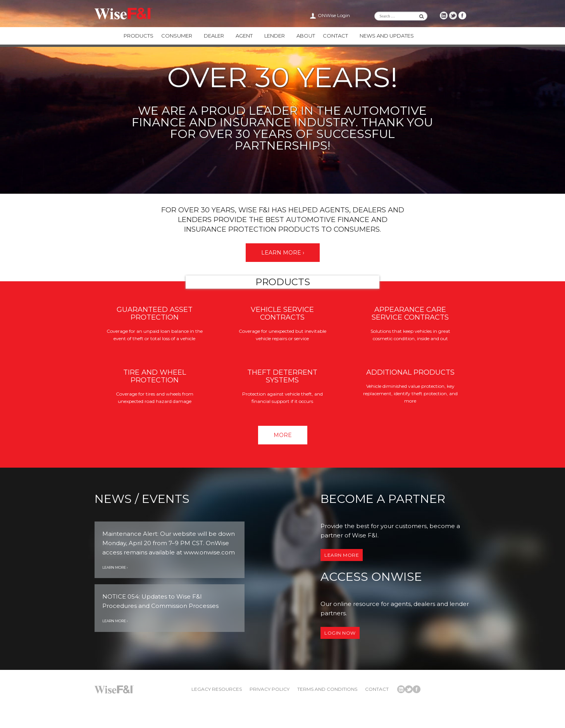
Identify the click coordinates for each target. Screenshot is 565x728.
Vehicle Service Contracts (282, 313)
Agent (244, 36)
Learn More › (283, 253)
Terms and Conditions (327, 689)
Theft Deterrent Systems (282, 376)
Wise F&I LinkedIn (444, 15)
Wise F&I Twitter (453, 15)
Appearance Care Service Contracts (410, 313)
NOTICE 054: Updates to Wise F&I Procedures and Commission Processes (160, 601)
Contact (335, 36)
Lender (275, 36)
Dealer (214, 36)
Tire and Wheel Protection (155, 376)
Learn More (342, 555)
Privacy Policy (270, 689)
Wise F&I (123, 14)
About (306, 36)
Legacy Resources (217, 689)
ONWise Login (334, 15)
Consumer (177, 36)
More (283, 435)
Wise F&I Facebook (462, 15)
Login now (340, 633)
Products (139, 36)
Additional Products (410, 372)
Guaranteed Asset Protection (155, 313)
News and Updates (387, 36)
